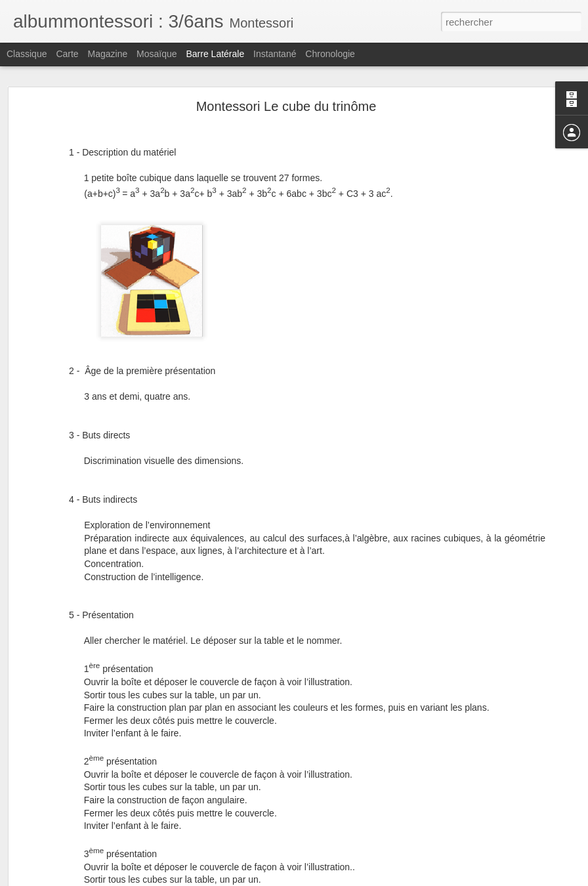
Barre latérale (215, 54)
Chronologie (330, 54)
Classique (27, 54)
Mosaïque (157, 54)
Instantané (275, 54)
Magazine (108, 54)
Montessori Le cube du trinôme (286, 106)
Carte (67, 54)
